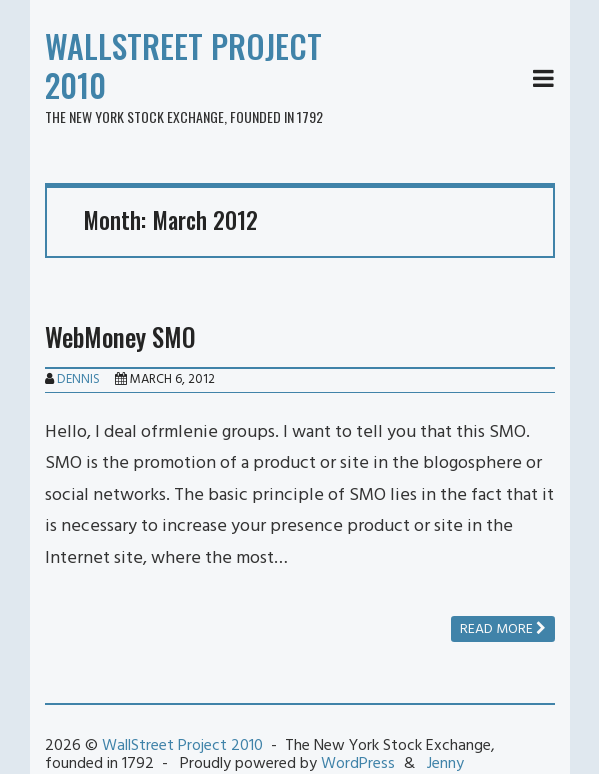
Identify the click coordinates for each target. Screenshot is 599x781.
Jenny (445, 764)
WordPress (358, 764)
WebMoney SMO (120, 336)
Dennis (78, 379)
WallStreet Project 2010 (183, 65)
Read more (503, 629)
